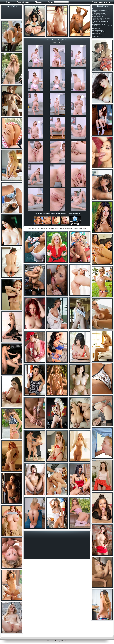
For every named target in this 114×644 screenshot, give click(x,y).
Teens (34, 228)
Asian (38, 228)
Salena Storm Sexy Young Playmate (101, 15)
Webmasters (64, 641)
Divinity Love (95, 37)
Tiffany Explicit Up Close (98, 20)
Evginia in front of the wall (99, 13)
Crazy (75, 228)
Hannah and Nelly (97, 33)
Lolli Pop (59, 43)
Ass (85, 228)
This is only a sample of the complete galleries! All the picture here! (57, 213)
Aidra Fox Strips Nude (98, 35)
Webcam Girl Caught (97, 30)
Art (72, 228)
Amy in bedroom (96, 29)
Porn (47, 228)
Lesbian (80, 228)
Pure (30, 228)
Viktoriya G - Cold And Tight (99, 32)
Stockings (67, 228)
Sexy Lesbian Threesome (99, 24)
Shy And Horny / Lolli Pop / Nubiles (57, 40)
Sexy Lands (95, 9)
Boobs (43, 228)
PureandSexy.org (55, 641)
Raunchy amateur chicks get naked (101, 18)
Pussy (61, 228)
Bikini (57, 228)
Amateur (52, 228)
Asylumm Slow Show (97, 16)
